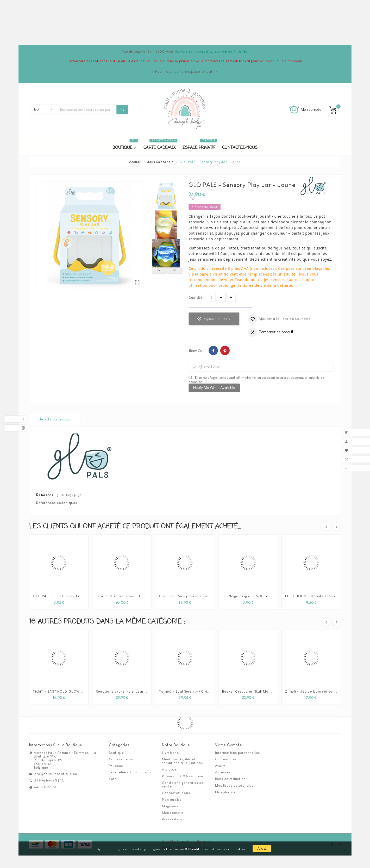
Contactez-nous (176, 793)
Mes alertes (225, 792)
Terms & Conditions (190, 849)
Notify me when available (214, 387)
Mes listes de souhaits (234, 785)
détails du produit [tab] (55, 419)
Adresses (223, 772)
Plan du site (172, 799)
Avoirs (220, 766)
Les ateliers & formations (130, 772)
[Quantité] (211, 297)
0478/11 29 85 (45, 787)
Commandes (226, 759)
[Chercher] (87, 109)
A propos (170, 769)
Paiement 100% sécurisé (183, 776)
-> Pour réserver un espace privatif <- (185, 71)
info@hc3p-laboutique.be (56, 774)
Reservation (172, 819)
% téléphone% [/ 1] (49, 780)
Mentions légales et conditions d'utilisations (183, 761)
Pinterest (225, 350)
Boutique (117, 753)
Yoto (113, 779)
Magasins (170, 806)
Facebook (213, 350)
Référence (45, 495)
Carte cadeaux (121, 759)
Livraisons (170, 753)
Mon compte (173, 812)
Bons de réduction (230, 779)
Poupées (116, 766)
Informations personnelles (237, 753)
